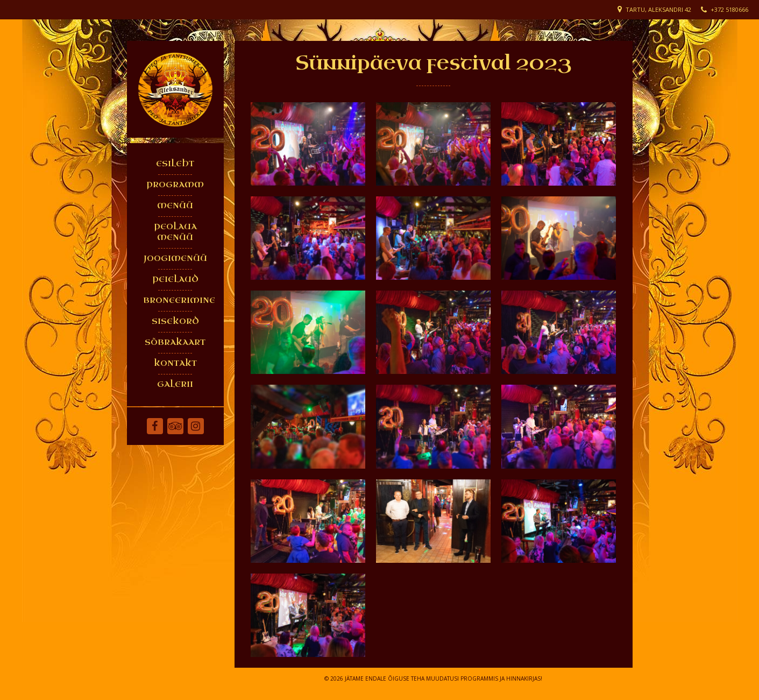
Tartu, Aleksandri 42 (658, 9)
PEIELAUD (175, 280)
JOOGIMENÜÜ (175, 259)
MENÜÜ (175, 206)
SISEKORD (175, 321)
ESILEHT (175, 164)
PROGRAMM (175, 185)
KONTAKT (175, 363)
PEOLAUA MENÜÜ (175, 232)
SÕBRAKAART (175, 342)
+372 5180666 (729, 9)
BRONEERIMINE (178, 300)
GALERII (175, 384)
